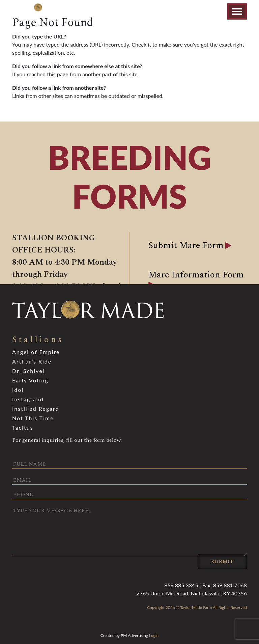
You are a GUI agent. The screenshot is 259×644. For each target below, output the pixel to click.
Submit (222, 562)
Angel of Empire (36, 352)
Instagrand (28, 399)
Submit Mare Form (186, 245)
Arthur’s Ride (32, 361)
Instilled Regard (36, 409)
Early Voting (30, 380)
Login (154, 635)
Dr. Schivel (28, 371)
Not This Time (33, 418)
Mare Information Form (196, 275)
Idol (18, 390)
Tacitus (23, 427)
